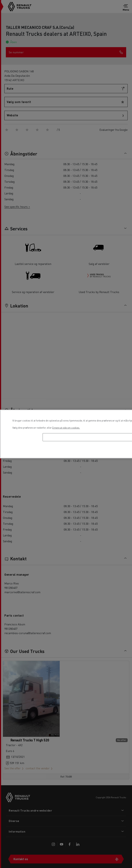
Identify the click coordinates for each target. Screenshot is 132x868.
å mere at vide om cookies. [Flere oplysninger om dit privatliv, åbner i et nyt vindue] (66, 428)
